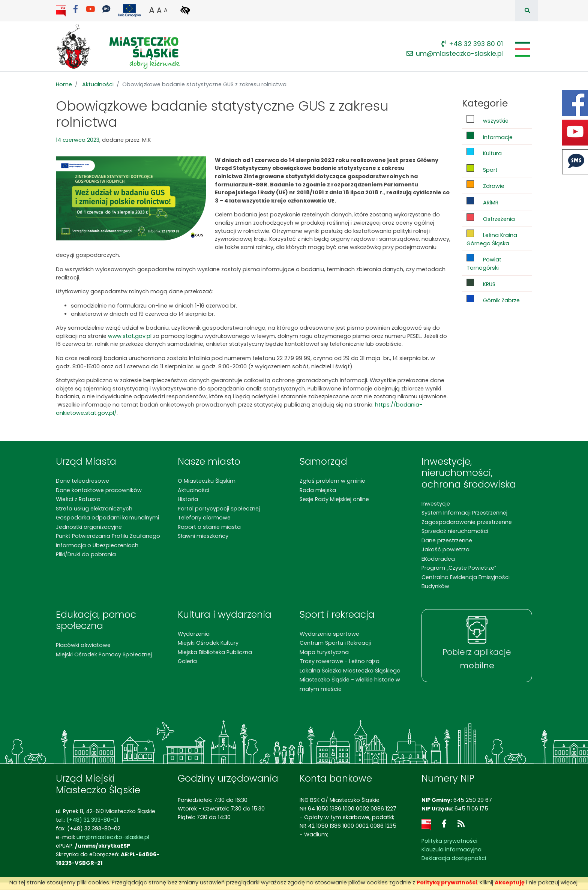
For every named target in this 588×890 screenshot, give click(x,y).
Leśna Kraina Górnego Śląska (492, 238)
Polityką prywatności (447, 882)
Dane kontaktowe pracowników (99, 490)
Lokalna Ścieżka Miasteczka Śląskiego (350, 671)
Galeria (187, 661)
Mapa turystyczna (324, 652)
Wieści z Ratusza (78, 499)
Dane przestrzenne (447, 540)
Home (64, 84)
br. (211, 314)
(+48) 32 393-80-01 (92, 820)
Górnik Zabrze (493, 299)
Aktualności (98, 84)
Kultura (484, 152)
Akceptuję (510, 882)
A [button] (152, 10)
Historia (188, 499)
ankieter (82, 314)
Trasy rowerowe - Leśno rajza (340, 661)
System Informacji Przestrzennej (464, 513)
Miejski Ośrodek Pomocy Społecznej (104, 654)
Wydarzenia (194, 634)
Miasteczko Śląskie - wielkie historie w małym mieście (350, 684)
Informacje (490, 136)
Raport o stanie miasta (209, 527)
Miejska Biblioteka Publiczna (215, 652)
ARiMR (482, 202)
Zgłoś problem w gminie (332, 481)
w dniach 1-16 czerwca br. (202, 306)
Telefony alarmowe (204, 518)
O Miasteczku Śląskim (207, 481)
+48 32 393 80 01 (472, 44)
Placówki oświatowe (83, 645)
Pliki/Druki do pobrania (86, 554)
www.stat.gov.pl (130, 336)
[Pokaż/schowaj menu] (522, 49)
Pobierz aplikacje (477, 659)
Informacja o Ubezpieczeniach (97, 545)
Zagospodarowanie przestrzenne (467, 522)
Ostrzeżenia (491, 218)
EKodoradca (438, 559)
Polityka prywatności (449, 841)
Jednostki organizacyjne (89, 527)
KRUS (481, 283)
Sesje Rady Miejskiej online (334, 499)
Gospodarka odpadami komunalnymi (107, 518)
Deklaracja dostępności (454, 858)
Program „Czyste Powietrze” (459, 568)
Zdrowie (485, 185)
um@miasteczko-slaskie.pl (455, 54)
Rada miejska (318, 490)
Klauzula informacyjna (451, 849)
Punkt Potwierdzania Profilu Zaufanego (108, 536)
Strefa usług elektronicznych (94, 509)
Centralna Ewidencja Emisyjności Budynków (466, 582)
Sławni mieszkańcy (203, 536)
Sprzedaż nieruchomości (455, 531)
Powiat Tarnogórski (484, 263)
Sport (482, 169)
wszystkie (487, 120)
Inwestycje (436, 504)
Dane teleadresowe (82, 481)
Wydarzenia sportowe (329, 634)
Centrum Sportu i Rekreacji (335, 643)
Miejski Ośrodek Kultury (208, 643)
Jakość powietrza (445, 549)
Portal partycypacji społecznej (219, 509)
